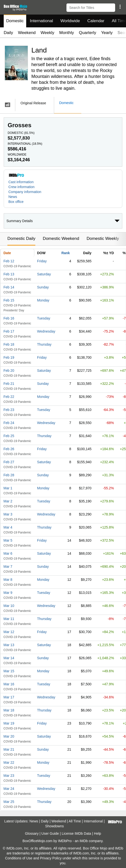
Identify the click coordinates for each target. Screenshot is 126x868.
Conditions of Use (19, 858)
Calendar (96, 21)
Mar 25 (9, 802)
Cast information (21, 182)
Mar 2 (8, 501)
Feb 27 (9, 462)
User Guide (50, 833)
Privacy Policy (51, 858)
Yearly (107, 33)
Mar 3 (8, 514)
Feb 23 (9, 410)
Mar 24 (9, 789)
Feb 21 (9, 384)
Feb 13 (9, 274)
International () (25, 144)
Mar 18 (9, 710)
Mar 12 (9, 632)
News (13, 197)
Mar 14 (9, 658)
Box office (16, 202)
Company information (25, 192)
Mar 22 (9, 762)
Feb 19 (9, 357)
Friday (42, 261)
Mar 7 (8, 567)
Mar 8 (8, 580)
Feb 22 (9, 397)
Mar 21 (9, 749)
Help (97, 833)
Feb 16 (9, 318)
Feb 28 (9, 475)
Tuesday (44, 318)
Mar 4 (8, 527)
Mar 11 (9, 619)
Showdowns (55, 826)
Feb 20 (9, 371)
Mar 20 (9, 736)
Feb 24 (9, 423)
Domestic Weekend (61, 239)
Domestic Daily (21, 239)
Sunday (43, 287)
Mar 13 (9, 645)
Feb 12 (9, 261)
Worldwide (70, 21)
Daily (8, 33)
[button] (120, 7)
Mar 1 (8, 488)
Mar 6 (8, 553)
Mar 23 (9, 776)
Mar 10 (9, 606)
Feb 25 (9, 436)
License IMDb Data (76, 833)
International (42, 21)
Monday (43, 300)
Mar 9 (8, 593)
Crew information (21, 187)
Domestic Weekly (103, 239)
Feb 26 (9, 449)
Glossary (32, 833)
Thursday (44, 344)
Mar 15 (9, 671)
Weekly (47, 33)
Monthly (67, 33)
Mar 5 (8, 540)
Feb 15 (9, 300)
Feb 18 (9, 344)
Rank (65, 253)
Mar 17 (9, 697)
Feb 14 (9, 287)
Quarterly (87, 33)
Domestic (15, 21)
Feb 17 (9, 331)
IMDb (84, 841)
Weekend (27, 33)
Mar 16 (9, 684)
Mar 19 (9, 723)
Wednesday (46, 331)
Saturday (44, 274)
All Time (75, 821)
